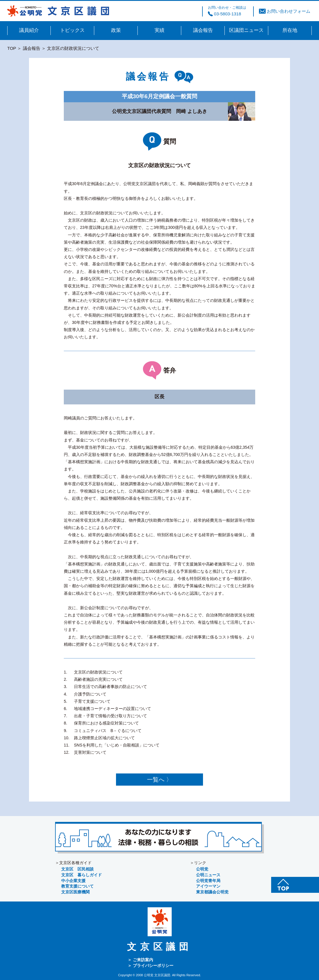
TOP (12, 48)
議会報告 (32, 48)
